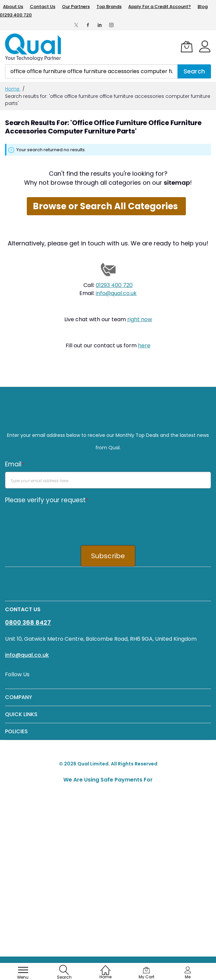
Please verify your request (47, 500)
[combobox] (91, 71)
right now (140, 319)
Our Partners (76, 7)
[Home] (105, 967)
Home (13, 89)
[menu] (23, 970)
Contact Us (43, 7)
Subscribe (108, 556)
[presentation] (56, 520)
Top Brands (109, 7)
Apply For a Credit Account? (160, 7)
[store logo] (33, 47)
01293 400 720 (114, 285)
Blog (203, 7)
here (144, 345)
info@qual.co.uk (116, 293)
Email (14, 464)
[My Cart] (187, 47)
